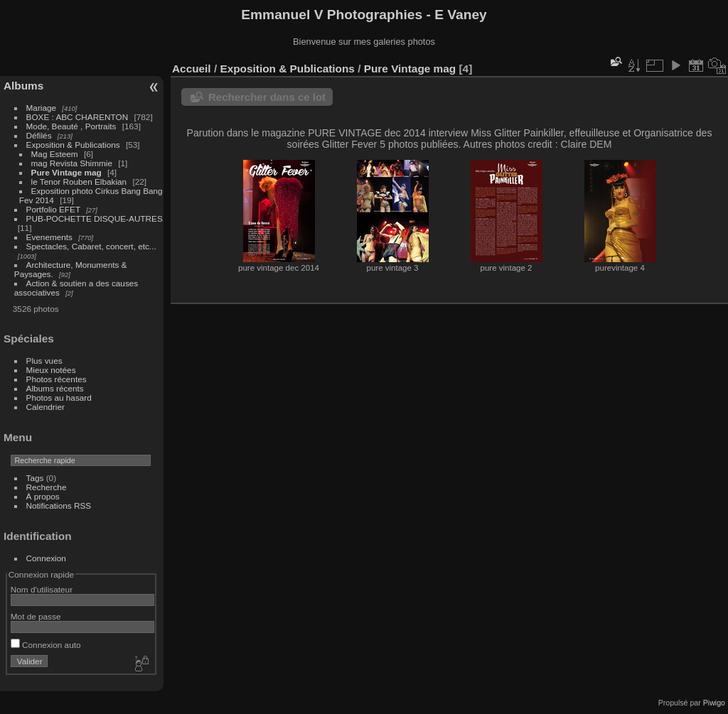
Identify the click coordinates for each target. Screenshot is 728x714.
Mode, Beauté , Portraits (71, 126)
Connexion (46, 558)
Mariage (42, 108)
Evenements (51, 237)
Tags (35, 478)
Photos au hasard (59, 397)
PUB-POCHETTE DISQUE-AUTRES (95, 218)
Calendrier (45, 407)
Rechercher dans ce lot (267, 97)
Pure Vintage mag (66, 172)
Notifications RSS (59, 505)
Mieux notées (51, 370)
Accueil (192, 69)
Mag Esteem (55, 154)
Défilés (39, 135)
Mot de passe (36, 616)
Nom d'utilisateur (42, 589)
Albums (23, 86)
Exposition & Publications (73, 145)
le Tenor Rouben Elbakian (79, 182)
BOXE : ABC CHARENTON (77, 117)
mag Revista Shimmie (72, 163)
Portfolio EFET (53, 209)
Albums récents (55, 388)
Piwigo (714, 703)
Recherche (47, 487)
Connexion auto (46, 645)
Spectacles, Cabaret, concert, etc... (91, 246)
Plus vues (44, 361)
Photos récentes (57, 379)
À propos (43, 496)
